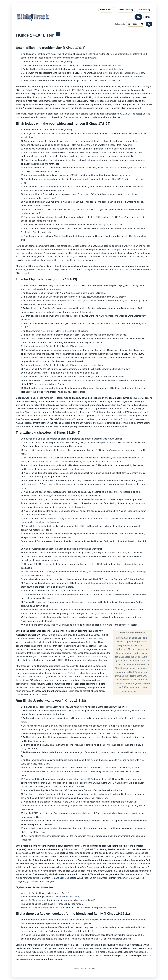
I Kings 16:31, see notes (134, 419)
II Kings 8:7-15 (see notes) (67, 897)
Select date (120, 24)
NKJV (148, 17)
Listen (49, 35)
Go (149, 24)
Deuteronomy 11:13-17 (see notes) (125, 114)
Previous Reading (125, 10)
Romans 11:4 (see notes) (63, 878)
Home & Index (106, 10)
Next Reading (144, 10)
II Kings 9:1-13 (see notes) (69, 904)
